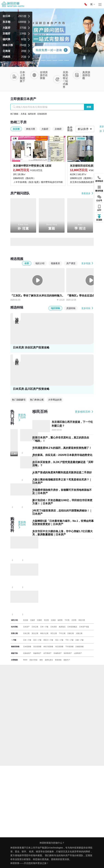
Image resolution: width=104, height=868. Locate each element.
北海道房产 (27, 653)
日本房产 (26, 627)
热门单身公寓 (37, 400)
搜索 (89, 107)
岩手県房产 (47, 653)
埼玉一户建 (59, 640)
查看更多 (88, 193)
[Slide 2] (49, 60)
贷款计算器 (33, 660)
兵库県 (74, 620)
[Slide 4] (61, 60)
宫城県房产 (58, 653)
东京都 (26, 620)
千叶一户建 (69, 640)
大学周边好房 (55, 400)
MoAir (25, 660)
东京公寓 (35, 633)
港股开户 (67, 660)
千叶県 (67, 620)
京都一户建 (79, 640)
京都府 (39, 620)
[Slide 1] (43, 60)
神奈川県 (82, 620)
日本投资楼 (27, 647)
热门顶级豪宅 (19, 400)
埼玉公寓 (54, 633)
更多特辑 (88, 308)
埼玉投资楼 (59, 647)
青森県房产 (37, 653)
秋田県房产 (68, 653)
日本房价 (54, 627)
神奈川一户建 (48, 640)
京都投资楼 (79, 647)
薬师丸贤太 (49, 660)
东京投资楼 (37, 647)
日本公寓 (35, 627)
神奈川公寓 (44, 633)
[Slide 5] (67, 60)
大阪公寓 (79, 633)
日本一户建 (44, 627)
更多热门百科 (22, 417)
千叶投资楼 (69, 647)
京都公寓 (71, 633)
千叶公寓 (62, 633)
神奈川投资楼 (48, 647)
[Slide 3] (55, 60)
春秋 (41, 660)
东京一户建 (37, 640)
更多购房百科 (22, 525)
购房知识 (62, 627)
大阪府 (32, 620)
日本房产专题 (84, 627)
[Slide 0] (37, 60)
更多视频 (88, 263)
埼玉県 (46, 620)
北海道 (53, 620)
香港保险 (58, 660)
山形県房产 (78, 653)
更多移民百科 (84, 412)
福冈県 (60, 620)
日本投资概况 (72, 627)
